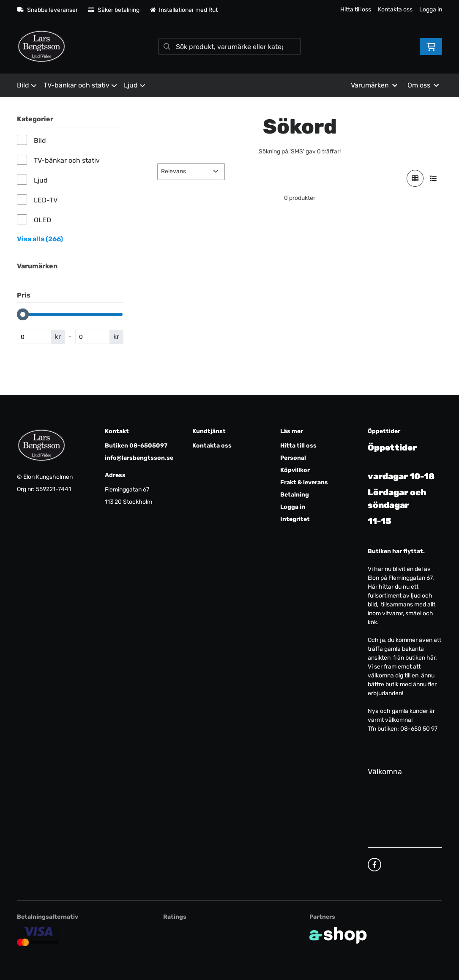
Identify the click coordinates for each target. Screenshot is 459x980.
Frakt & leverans (304, 482)
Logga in (431, 10)
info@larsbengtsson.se (139, 458)
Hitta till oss (356, 10)
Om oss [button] (423, 85)
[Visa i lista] (434, 178)
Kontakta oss (395, 10)
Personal (293, 458)
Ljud (135, 85)
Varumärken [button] (374, 85)
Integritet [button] (295, 519)
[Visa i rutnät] (415, 178)
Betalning (295, 495)
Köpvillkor (295, 470)
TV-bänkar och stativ (80, 85)
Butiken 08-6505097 (136, 446)
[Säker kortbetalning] (38, 936)
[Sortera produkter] (191, 172)
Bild (27, 85)
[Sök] (229, 46)
